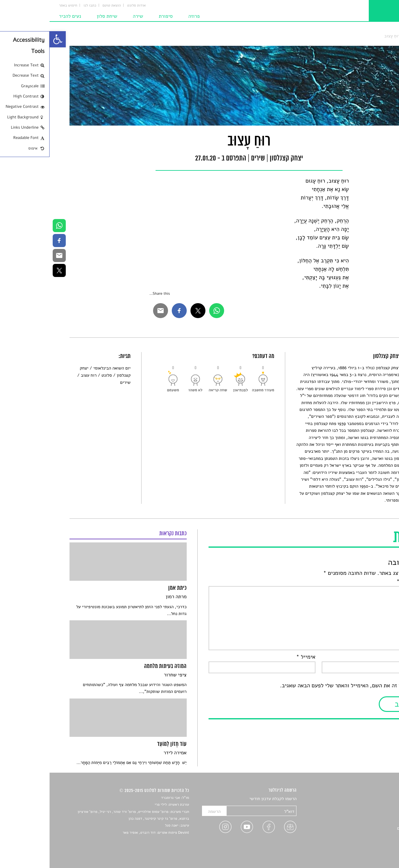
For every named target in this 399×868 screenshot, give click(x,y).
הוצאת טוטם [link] (62, 6)
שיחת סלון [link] (57, 16)
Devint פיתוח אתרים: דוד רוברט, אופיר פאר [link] (106, 833)
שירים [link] (360, 36)
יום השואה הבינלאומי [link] (62, 368)
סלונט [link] (374, 36)
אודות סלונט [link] (87, 6)
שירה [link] (88, 16)
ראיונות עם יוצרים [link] (363, 828)
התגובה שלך (363, 582)
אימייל (256, 657)
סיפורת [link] (116, 16)
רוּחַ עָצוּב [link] (343, 36)
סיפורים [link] (372, 799)
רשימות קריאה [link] (366, 821)
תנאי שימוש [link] (369, 850)
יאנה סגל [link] (122, 826)
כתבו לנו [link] (40, 6)
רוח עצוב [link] (39, 375)
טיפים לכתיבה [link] (367, 835)
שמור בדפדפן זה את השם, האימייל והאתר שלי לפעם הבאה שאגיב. (305, 686)
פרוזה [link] (144, 16)
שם (373, 657)
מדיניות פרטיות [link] (366, 843)
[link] (8, 39)
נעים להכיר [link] (20, 16)
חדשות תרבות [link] (367, 814)
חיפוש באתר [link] (19, 6)
